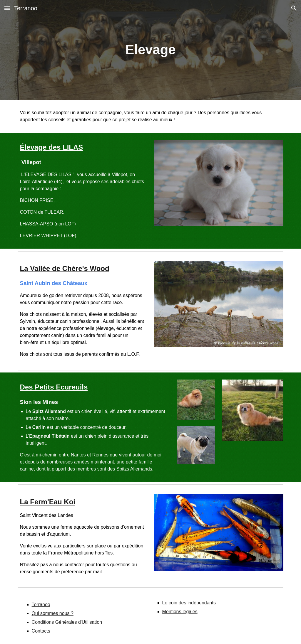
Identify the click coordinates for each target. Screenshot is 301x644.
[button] (7, 8)
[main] (150, 50)
